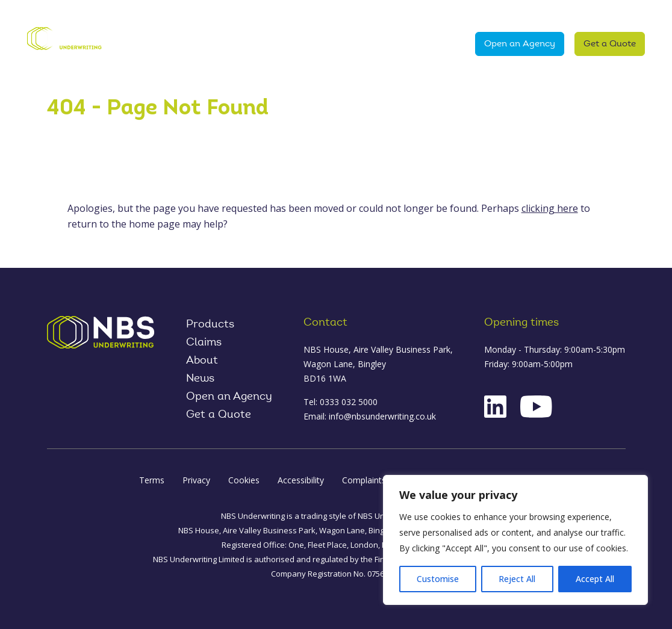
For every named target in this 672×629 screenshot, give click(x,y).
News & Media (423, 44)
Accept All (595, 579)
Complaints (364, 480)
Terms (152, 480)
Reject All (517, 579)
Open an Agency (520, 44)
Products (184, 44)
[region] (515, 540)
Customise (438, 579)
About (306, 44)
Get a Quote (610, 44)
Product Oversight (590, 14)
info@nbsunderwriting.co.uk (382, 416)
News (200, 379)
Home (134, 44)
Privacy (196, 480)
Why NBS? (252, 44)
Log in (506, 14)
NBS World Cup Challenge (322, 13)
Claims (359, 44)
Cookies (244, 480)
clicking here (550, 208)
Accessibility (301, 480)
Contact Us (434, 14)
